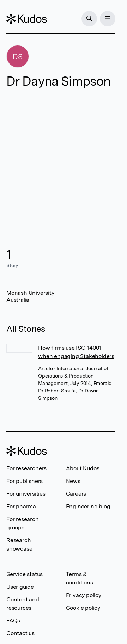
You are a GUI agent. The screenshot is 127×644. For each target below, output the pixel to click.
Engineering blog (88, 506)
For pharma (21, 506)
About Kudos (83, 468)
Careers (76, 494)
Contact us (20, 633)
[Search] (89, 19)
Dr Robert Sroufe (57, 391)
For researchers (26, 468)
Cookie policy (83, 608)
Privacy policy (84, 595)
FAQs (13, 621)
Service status (25, 574)
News (73, 481)
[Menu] (108, 19)
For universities (26, 494)
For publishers (25, 481)
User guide (20, 587)
